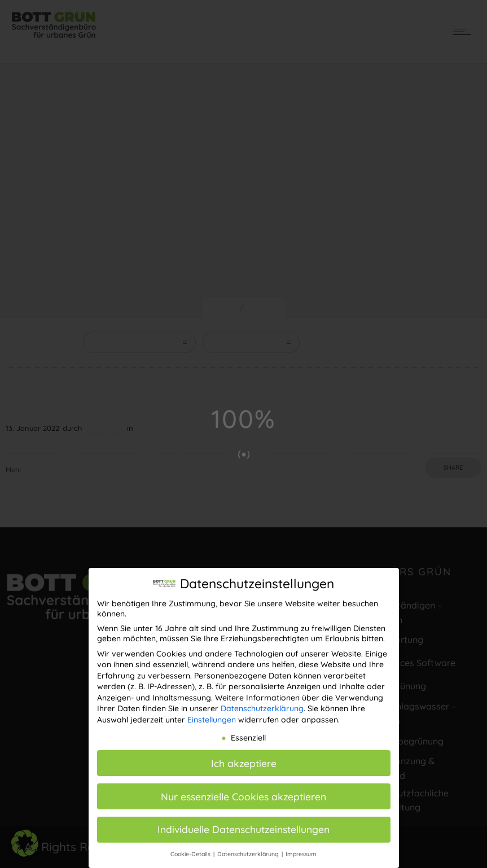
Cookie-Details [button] (191, 852)
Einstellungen (212, 718)
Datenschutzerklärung (262, 707)
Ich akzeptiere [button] (244, 761)
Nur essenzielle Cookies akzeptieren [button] (244, 794)
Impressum (301, 852)
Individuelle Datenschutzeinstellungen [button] (244, 827)
